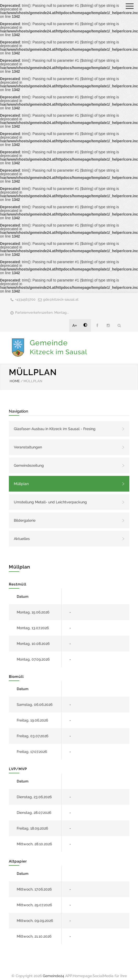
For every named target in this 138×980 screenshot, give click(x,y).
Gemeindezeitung (29, 465)
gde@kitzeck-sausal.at (61, 299)
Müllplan (21, 484)
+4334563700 (25, 299)
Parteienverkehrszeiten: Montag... (42, 312)
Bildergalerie (25, 520)
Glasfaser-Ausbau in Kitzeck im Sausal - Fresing (55, 429)
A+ (75, 325)
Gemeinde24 (53, 976)
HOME (15, 381)
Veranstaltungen (28, 447)
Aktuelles (22, 539)
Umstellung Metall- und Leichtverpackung (50, 502)
